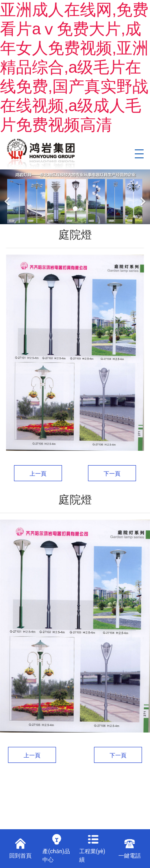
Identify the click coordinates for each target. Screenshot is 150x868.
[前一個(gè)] (8, 197)
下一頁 (112, 474)
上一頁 (38, 474)
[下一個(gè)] (142, 197)
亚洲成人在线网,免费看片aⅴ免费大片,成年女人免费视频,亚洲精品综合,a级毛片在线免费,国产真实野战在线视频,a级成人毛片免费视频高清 (74, 67)
